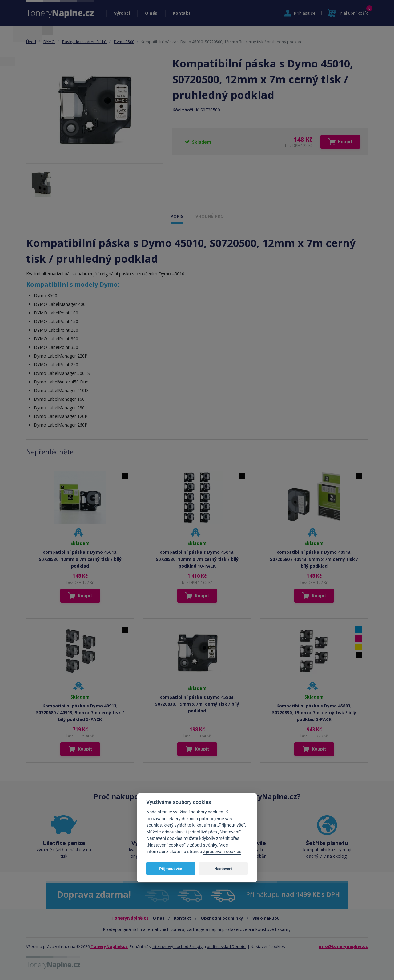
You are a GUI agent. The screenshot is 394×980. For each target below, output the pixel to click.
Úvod (31, 42)
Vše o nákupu (266, 918)
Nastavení (223, 869)
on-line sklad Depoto (226, 946)
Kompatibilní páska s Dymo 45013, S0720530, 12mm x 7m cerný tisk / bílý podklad (80, 559)
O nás (151, 13)
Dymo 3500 (124, 42)
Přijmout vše (171, 869)
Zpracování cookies (222, 852)
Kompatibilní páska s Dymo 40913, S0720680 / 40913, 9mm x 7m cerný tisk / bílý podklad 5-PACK (80, 713)
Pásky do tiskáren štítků (84, 42)
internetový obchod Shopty (177, 946)
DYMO (49, 42)
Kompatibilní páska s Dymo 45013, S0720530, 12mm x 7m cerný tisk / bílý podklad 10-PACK (197, 559)
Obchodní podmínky (222, 918)
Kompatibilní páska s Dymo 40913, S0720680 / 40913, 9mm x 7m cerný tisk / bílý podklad (314, 559)
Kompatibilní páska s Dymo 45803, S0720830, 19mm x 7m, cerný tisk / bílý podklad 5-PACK (314, 713)
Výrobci (122, 13)
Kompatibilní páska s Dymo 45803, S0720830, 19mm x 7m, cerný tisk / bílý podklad (197, 704)
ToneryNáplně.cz (109, 946)
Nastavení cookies (268, 946)
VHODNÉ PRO (210, 216)
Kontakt (181, 13)
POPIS (177, 216)
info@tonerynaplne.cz (343, 946)
